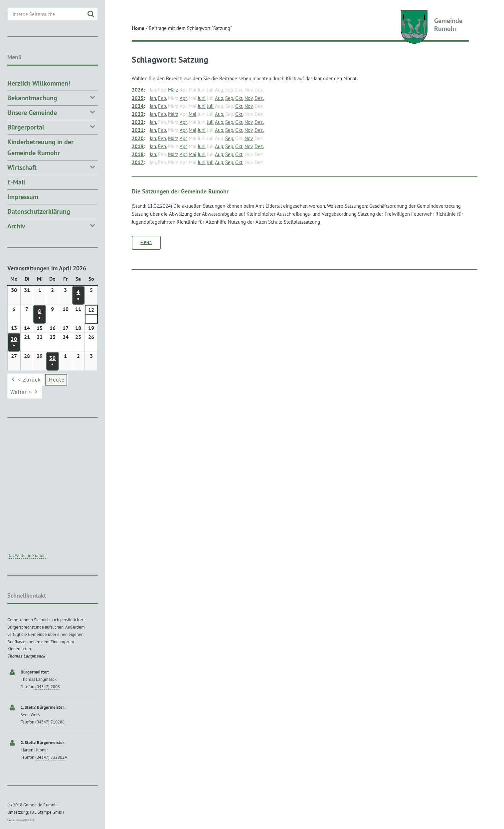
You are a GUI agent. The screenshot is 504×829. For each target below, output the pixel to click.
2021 (138, 130)
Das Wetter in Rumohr (27, 555)
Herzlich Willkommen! (39, 83)
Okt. (239, 98)
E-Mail (16, 182)
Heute (57, 380)
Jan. (153, 98)
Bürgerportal (53, 127)
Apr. (183, 98)
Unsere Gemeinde (53, 112)
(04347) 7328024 (51, 757)
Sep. (230, 98)
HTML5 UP (29, 820)
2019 (138, 146)
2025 (138, 98)
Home (138, 28)
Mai (192, 114)
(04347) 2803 (48, 687)
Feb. (162, 98)
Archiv (53, 226)
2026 (138, 90)
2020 (138, 138)
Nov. (249, 98)
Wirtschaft (53, 167)
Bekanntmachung (53, 97)
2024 (138, 106)
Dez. (259, 98)
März (173, 90)
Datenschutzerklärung (39, 211)
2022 (138, 122)
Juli (210, 106)
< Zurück (26, 380)
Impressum (23, 197)
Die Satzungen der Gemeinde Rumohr (180, 191)
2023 (138, 114)
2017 (138, 162)
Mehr (146, 243)
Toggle (117, 11)
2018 (138, 154)
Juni (202, 98)
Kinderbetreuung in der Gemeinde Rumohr (40, 147)
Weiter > (25, 393)
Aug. (219, 98)
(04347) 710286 (50, 722)
